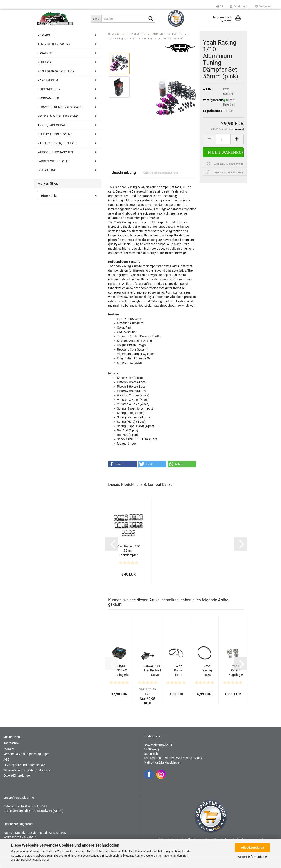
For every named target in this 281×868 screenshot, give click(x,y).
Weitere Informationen (252, 857)
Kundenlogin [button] (239, 7)
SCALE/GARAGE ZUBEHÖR (56, 71)
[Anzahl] (223, 139)
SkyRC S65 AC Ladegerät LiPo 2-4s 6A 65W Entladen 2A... (122, 671)
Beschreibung (124, 172)
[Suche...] (96, 19)
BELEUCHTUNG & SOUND (55, 134)
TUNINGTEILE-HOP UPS (54, 44)
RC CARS (44, 35)
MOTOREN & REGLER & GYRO (58, 116)
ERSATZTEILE (47, 53)
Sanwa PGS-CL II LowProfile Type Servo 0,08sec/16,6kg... (155, 671)
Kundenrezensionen (160, 172)
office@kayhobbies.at (166, 762)
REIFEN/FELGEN (49, 89)
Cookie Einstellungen (17, 775)
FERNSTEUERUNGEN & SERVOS (59, 107)
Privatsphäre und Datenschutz (24, 765)
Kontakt (9, 748)
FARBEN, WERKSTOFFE (54, 161)
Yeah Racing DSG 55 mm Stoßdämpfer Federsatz (129, 551)
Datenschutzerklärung (35, 860)
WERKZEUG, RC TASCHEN (55, 152)
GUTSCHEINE (47, 170)
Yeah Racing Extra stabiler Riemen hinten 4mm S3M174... (207, 671)
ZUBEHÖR (44, 62)
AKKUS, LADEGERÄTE (52, 125)
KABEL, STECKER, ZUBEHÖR (57, 143)
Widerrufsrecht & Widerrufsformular (28, 770)
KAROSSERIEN (48, 80)
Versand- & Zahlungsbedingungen (26, 754)
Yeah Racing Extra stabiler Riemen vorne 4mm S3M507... (179, 671)
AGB (6, 759)
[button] (220, 7)
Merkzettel (263, 7)
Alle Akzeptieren (253, 848)
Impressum (11, 743)
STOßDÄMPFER (48, 98)
